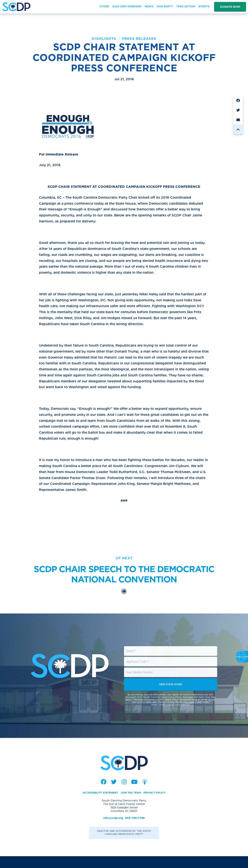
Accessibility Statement (98, 804)
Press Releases (139, 39)
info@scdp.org (113, 830)
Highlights (104, 39)
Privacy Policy (157, 804)
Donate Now (230, 7)
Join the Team (132, 804)
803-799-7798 (135, 830)
